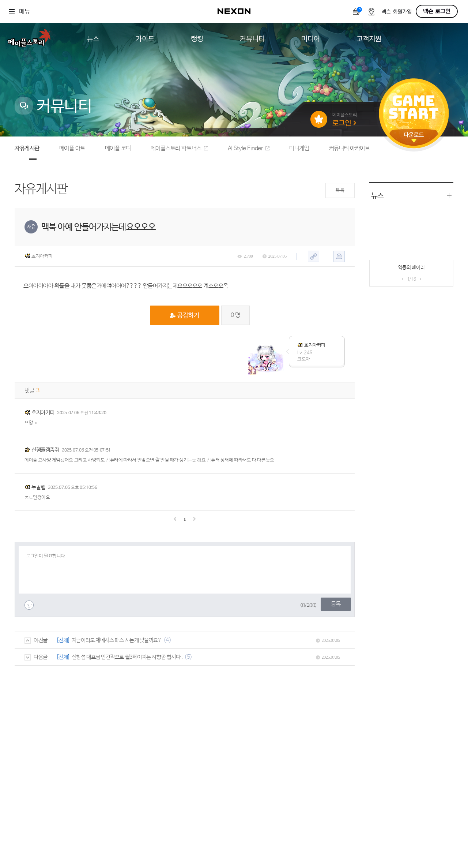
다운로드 (414, 137)
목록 (340, 190)
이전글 (36, 640)
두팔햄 (38, 487)
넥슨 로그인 (437, 11)
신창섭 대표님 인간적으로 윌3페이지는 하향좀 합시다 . (127, 657)
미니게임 (299, 148)
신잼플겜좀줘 (45, 450)
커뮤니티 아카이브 (350, 148)
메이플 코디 (118, 148)
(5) (188, 657)
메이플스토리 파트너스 (179, 148)
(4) (167, 640)
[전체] (63, 640)
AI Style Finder (249, 148)
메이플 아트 (72, 148)
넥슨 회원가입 (397, 12)
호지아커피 (39, 256)
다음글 (36, 657)
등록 (336, 604)
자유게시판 (27, 148)
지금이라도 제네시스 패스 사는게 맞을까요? (117, 640)
